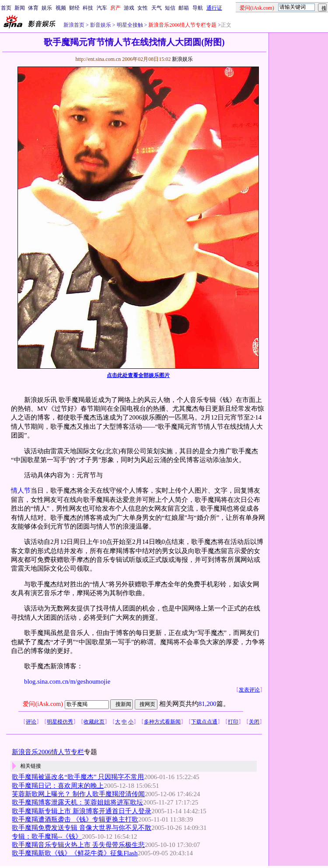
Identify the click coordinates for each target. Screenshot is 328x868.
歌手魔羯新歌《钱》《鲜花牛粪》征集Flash (75, 853)
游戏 (129, 8)
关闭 (254, 722)
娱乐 (47, 8)
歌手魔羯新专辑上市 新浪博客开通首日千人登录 (82, 811)
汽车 (102, 8)
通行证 (214, 8)
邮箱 (184, 8)
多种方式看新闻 (162, 722)
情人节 (21, 490)
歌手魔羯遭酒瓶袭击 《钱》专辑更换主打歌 (75, 819)
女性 (143, 8)
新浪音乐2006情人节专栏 (48, 752)
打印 (233, 722)
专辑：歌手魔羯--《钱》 (47, 836)
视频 (61, 8)
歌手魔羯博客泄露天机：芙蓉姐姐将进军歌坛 (77, 802)
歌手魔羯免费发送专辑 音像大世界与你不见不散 (82, 828)
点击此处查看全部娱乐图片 (138, 375)
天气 (157, 8)
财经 (74, 8)
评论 (31, 722)
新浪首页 (74, 25)
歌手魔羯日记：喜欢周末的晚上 (58, 786)
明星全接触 (129, 25)
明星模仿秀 (60, 722)
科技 (88, 8)
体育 (33, 8)
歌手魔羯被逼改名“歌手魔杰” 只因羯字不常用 (78, 777)
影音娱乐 (101, 25)
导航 (198, 8)
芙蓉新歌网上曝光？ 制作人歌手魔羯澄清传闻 (78, 794)
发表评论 (249, 690)
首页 (6, 8)
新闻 (20, 8)
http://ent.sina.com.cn (99, 59)
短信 (170, 8)
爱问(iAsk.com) (43, 704)
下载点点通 (204, 722)
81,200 (208, 704)
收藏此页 (94, 722)
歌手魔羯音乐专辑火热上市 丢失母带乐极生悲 (78, 845)
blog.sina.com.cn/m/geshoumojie (67, 681)
